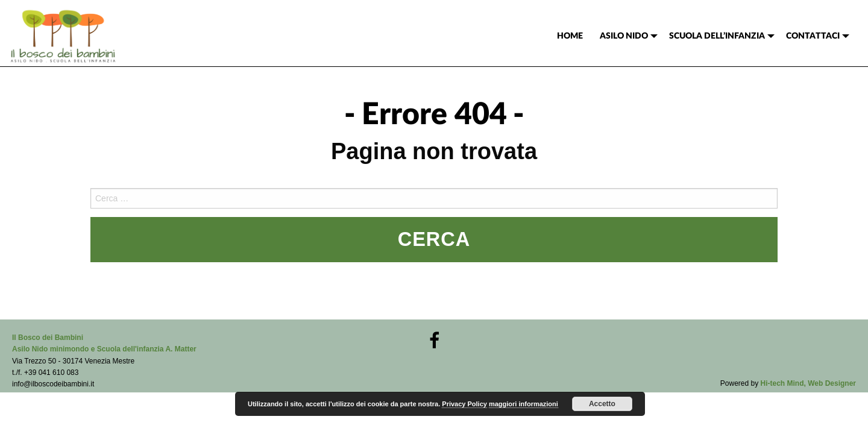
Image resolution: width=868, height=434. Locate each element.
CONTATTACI (813, 36)
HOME (570, 36)
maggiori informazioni (524, 404)
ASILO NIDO (624, 36)
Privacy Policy (464, 404)
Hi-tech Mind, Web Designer (808, 383)
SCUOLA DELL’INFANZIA (717, 36)
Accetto (602, 404)
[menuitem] (570, 36)
